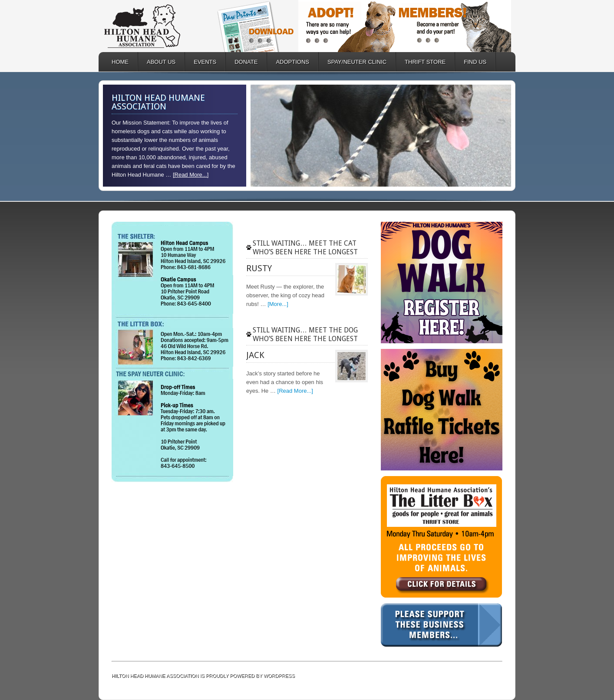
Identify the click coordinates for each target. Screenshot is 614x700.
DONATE (242, 62)
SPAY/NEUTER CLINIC (353, 62)
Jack (255, 355)
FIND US (475, 62)
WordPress (279, 676)
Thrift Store (421, 62)
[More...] (278, 304)
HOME (120, 62)
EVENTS (205, 62)
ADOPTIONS (288, 62)
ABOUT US (157, 62)
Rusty (259, 268)
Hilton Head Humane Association (155, 26)
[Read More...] (191, 175)
